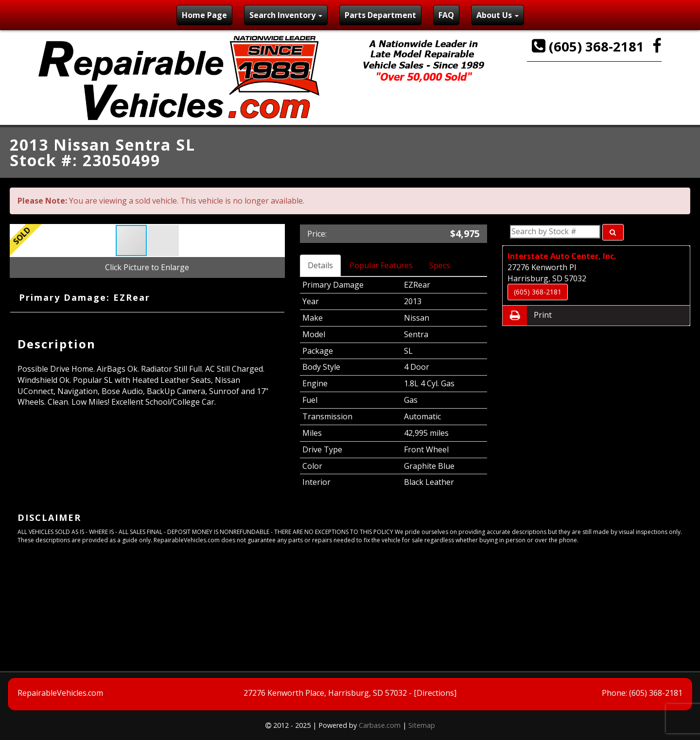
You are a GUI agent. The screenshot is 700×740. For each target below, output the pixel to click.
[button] (163, 241)
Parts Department (380, 15)
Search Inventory (286, 15)
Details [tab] (320, 265)
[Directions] (435, 693)
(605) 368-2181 (590, 46)
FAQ (446, 15)
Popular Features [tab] (381, 265)
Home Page (204, 15)
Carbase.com (380, 725)
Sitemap (422, 725)
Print (527, 316)
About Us (498, 15)
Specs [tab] (440, 265)
